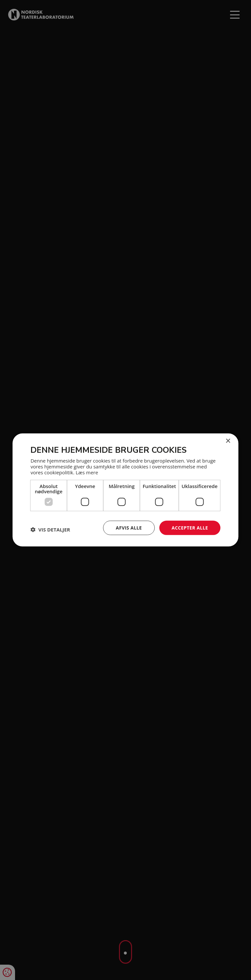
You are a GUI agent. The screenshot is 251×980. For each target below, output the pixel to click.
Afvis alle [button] (129, 527)
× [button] (228, 441)
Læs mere (87, 472)
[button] (50, 530)
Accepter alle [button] (190, 527)
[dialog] (125, 490)
